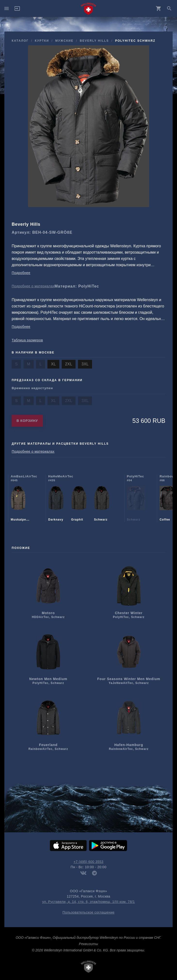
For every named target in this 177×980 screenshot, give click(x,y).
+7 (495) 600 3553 (88, 862)
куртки (42, 41)
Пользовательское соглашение (88, 912)
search (169, 8)
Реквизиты (88, 944)
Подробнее (21, 273)
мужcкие (64, 41)
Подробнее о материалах (33, 286)
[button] (17, 10)
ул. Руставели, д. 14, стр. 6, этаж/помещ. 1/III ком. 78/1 (88, 902)
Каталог (20, 41)
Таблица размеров (27, 340)
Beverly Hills (94, 41)
